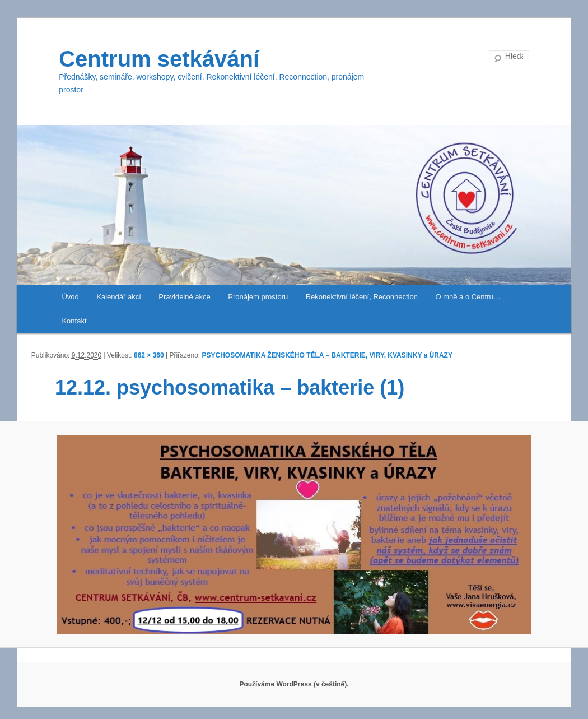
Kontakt (74, 321)
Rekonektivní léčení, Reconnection (362, 297)
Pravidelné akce (185, 297)
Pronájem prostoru (258, 297)
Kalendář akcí (119, 297)
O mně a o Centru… (468, 297)
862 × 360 (149, 355)
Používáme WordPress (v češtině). (294, 684)
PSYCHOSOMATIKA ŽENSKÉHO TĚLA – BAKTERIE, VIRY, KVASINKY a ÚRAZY (327, 355)
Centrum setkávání (159, 59)
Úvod (70, 297)
